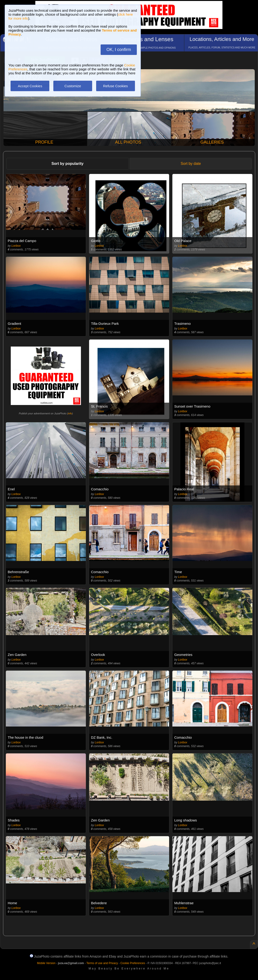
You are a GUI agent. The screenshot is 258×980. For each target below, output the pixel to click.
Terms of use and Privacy (102, 963)
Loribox (16, 246)
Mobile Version (46, 963)
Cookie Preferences (133, 963)
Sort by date (191, 164)
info (70, 413)
